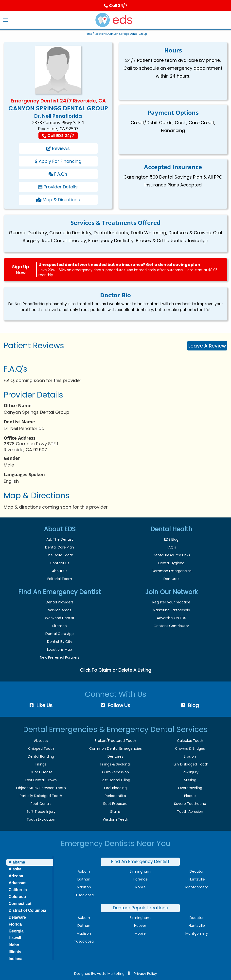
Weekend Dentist (60, 618)
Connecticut (20, 904)
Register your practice (171, 602)
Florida (15, 924)
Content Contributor (171, 626)
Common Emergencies (171, 571)
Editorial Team (60, 579)
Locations (101, 34)
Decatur (197, 871)
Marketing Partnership (171, 610)
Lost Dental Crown (41, 780)
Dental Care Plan (60, 547)
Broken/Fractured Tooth (115, 741)
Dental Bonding (41, 756)
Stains (115, 812)
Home (89, 34)
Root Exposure (115, 804)
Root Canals (41, 804)
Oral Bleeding (115, 788)
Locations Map (60, 649)
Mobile (140, 887)
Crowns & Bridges (190, 748)
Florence (140, 879)
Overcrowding (190, 788)
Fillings (41, 764)
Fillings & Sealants (115, 764)
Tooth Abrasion (190, 812)
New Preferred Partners (60, 657)
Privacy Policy (145, 974)
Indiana (16, 959)
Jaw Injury (190, 772)
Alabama (17, 862)
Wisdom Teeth (115, 819)
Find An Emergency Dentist (140, 861)
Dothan (84, 879)
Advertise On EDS (171, 618)
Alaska (15, 869)
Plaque (190, 796)
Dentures (171, 579)
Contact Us (60, 563)
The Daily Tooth (60, 555)
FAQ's (171, 547)
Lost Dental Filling (115, 780)
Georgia (16, 931)
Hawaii (15, 938)
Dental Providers (60, 602)
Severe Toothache (190, 804)
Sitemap (60, 626)
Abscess (41, 741)
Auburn (84, 871)
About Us (60, 571)
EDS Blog (171, 539)
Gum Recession (115, 772)
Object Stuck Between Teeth (41, 788)
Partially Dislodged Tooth (41, 796)
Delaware (17, 917)
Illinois (15, 952)
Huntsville (197, 879)
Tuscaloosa (84, 895)
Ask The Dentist (60, 539)
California (18, 890)
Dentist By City (60, 642)
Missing (190, 780)
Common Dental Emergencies (115, 748)
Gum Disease (41, 772)
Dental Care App (60, 634)
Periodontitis (115, 796)
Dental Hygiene (171, 563)
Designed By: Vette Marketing (99, 974)
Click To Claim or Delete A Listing (115, 670)
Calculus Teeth (190, 741)
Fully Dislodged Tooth (190, 764)
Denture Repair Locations (140, 908)
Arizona (16, 876)
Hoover (140, 926)
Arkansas (18, 883)
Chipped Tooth (41, 748)
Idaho (14, 945)
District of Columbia (27, 910)
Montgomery (197, 887)
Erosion (190, 756)
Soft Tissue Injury (41, 812)
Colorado (17, 897)
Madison (84, 887)
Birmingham (140, 871)
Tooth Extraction (41, 819)
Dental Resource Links (171, 555)
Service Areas (60, 610)
